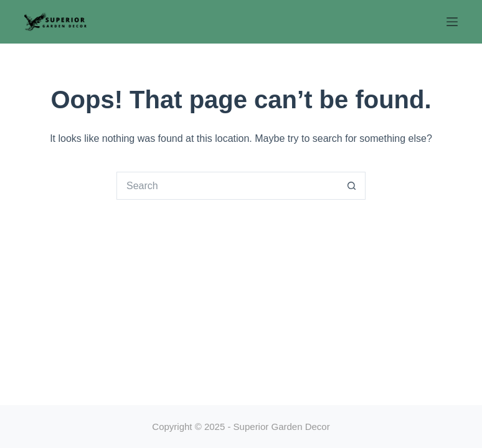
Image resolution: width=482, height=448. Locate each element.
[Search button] (352, 186)
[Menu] (452, 22)
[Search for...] (227, 186)
